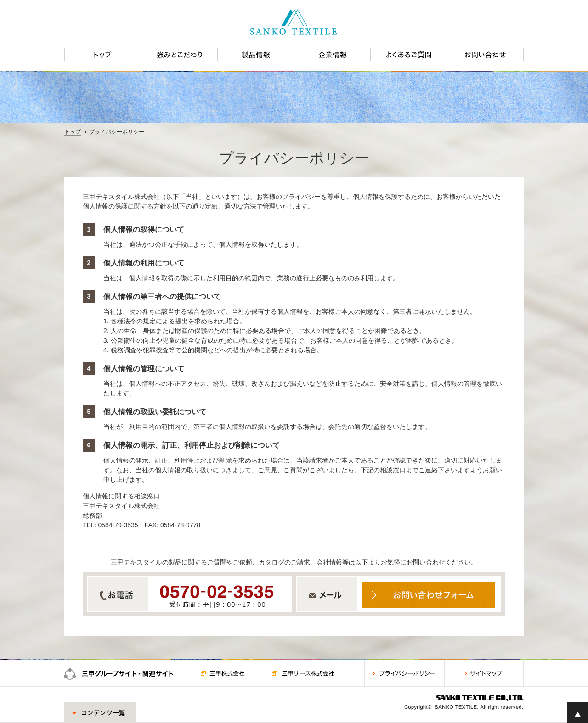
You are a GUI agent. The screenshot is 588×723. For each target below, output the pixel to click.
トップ (73, 132)
